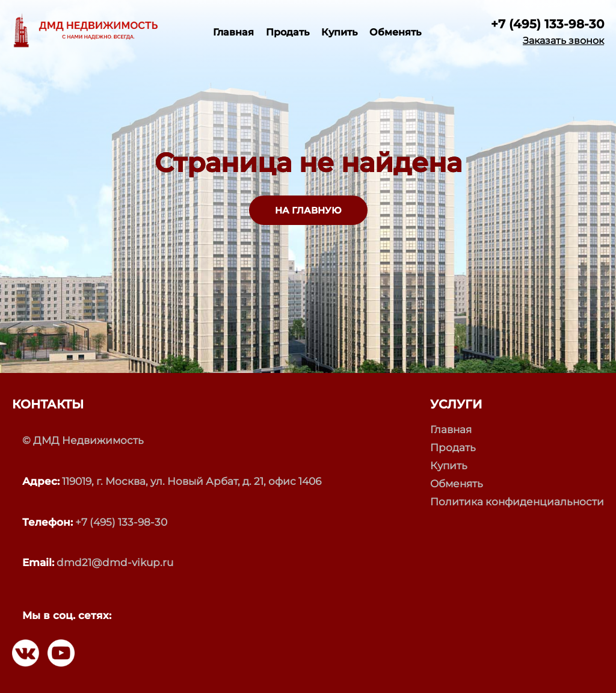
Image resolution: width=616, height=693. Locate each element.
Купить (339, 32)
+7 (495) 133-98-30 (547, 24)
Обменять (395, 32)
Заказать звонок (563, 41)
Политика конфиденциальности (517, 502)
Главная (233, 32)
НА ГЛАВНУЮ (308, 210)
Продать (288, 32)
